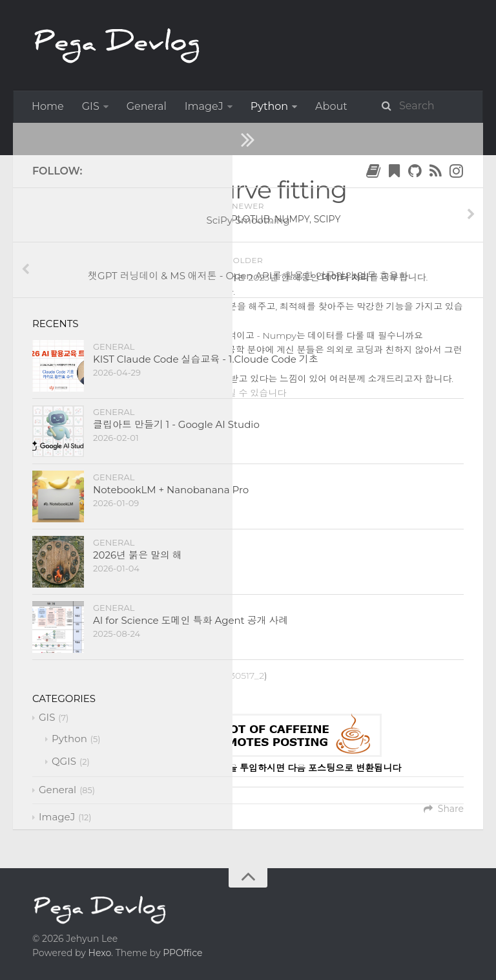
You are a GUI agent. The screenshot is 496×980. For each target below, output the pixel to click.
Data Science (164, 138)
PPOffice (182, 953)
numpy (292, 219)
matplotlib (241, 219)
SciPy (109, 248)
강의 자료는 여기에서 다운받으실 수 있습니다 (194, 393)
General (147, 106)
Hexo (100, 953)
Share (444, 809)
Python (269, 106)
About (331, 106)
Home (48, 106)
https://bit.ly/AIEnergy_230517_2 (195, 676)
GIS (91, 106)
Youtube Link (152, 407)
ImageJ (204, 106)
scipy (327, 219)
